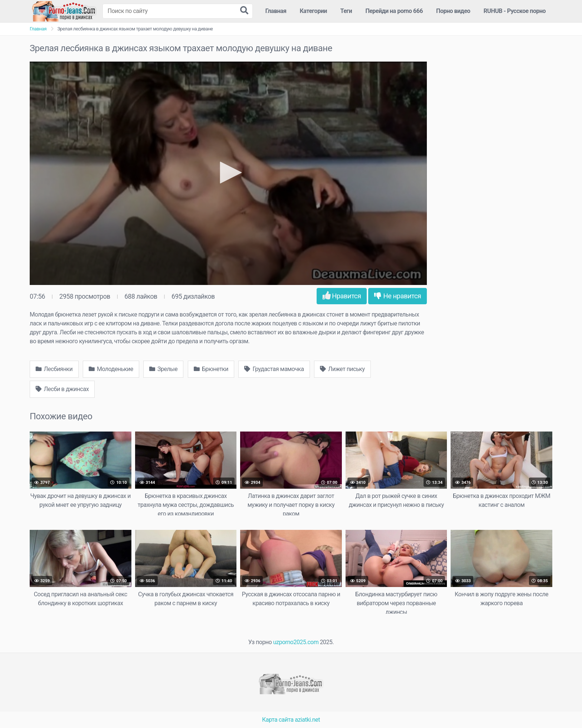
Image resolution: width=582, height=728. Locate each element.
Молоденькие (111, 369)
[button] (228, 173)
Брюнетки (211, 369)
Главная (276, 11)
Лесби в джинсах (62, 389)
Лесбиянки (54, 369)
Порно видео (453, 11)
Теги (346, 11)
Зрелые (163, 369)
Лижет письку (342, 369)
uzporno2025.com (296, 642)
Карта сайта (278, 720)
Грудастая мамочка (274, 369)
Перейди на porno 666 (394, 11)
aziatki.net (307, 720)
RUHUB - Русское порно (515, 11)
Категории (313, 11)
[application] (228, 173)
